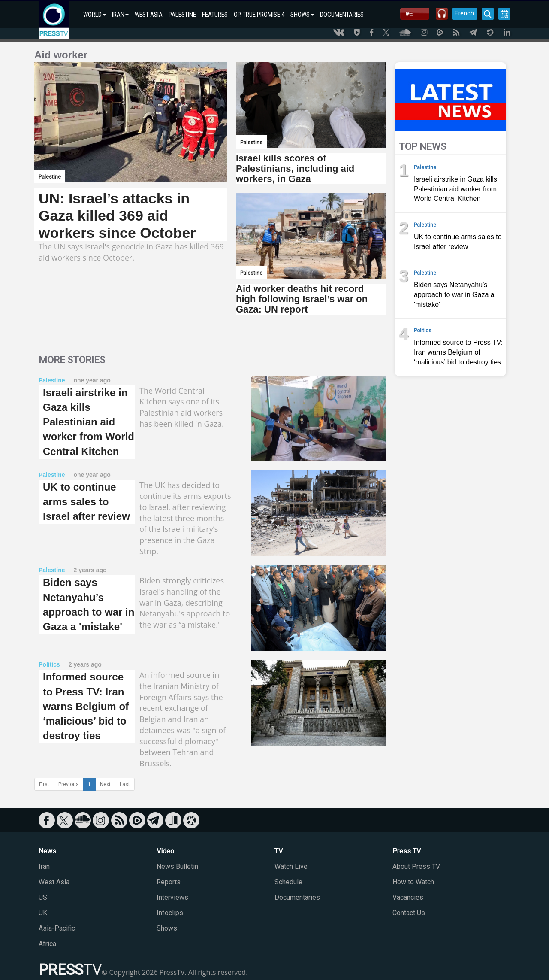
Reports (169, 882)
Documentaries (297, 897)
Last (125, 784)
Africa (47, 944)
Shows (167, 928)
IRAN (120, 15)
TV (279, 851)
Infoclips (170, 913)
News (47, 851)
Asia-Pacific (57, 928)
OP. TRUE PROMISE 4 (259, 15)
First (44, 784)
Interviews (172, 897)
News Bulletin (177, 866)
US (43, 897)
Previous (69, 784)
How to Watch (413, 882)
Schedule (288, 882)
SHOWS (302, 15)
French (464, 13)
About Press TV (416, 866)
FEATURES (215, 15)
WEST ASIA (149, 15)
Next (105, 784)
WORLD (95, 15)
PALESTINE (182, 15)
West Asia (54, 882)
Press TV (407, 851)
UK (43, 913)
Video (165, 851)
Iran (44, 866)
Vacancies (408, 897)
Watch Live (291, 866)
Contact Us (409, 913)
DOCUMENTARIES (342, 15)
